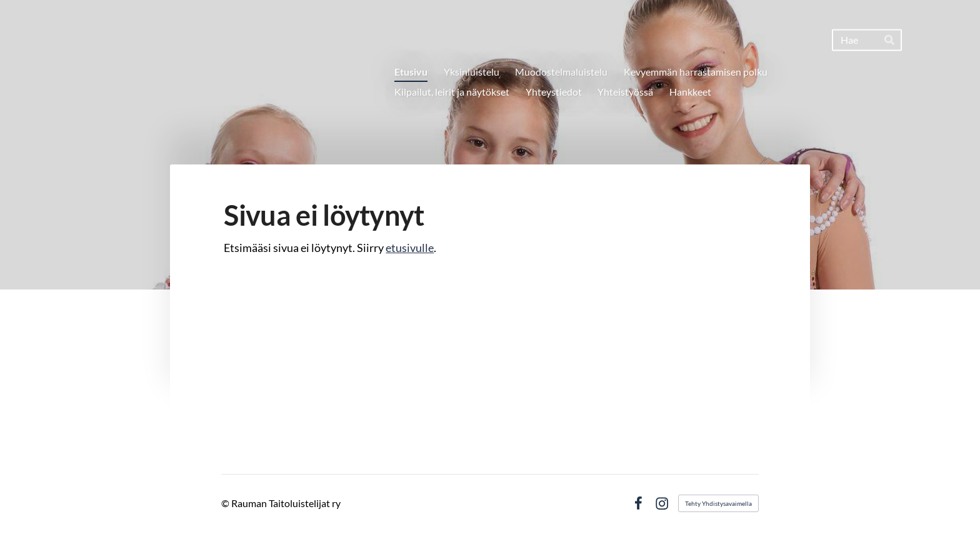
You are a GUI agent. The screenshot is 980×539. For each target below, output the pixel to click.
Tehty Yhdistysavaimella (718, 503)
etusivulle (410, 248)
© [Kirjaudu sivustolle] (226, 503)
